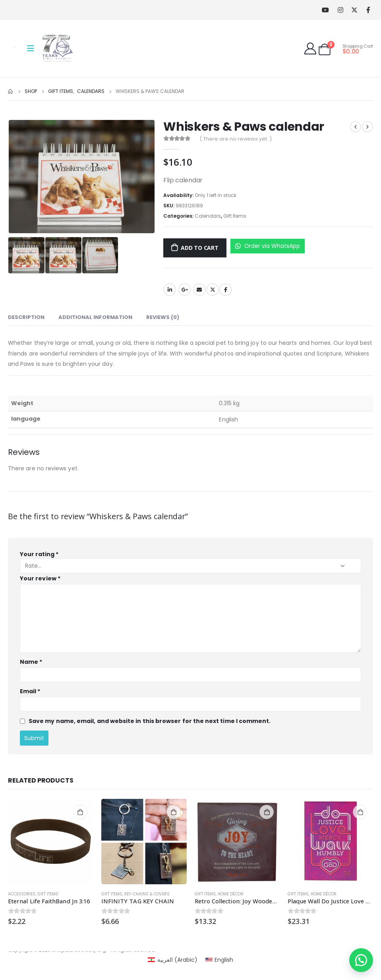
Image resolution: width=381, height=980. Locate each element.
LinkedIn (170, 290)
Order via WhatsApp (268, 246)
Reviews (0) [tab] (163, 317)
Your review (40, 578)
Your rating (39, 554)
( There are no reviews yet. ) (236, 139)
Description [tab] (26, 317)
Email (199, 290)
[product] (51, 842)
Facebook (226, 290)
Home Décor (231, 894)
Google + (185, 290)
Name (31, 662)
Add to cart (200, 248)
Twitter (213, 290)
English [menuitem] (224, 960)
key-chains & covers (147, 894)
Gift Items (235, 216)
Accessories (22, 894)
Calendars (208, 216)
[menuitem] (173, 960)
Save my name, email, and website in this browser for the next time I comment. (150, 721)
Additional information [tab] (95, 317)
